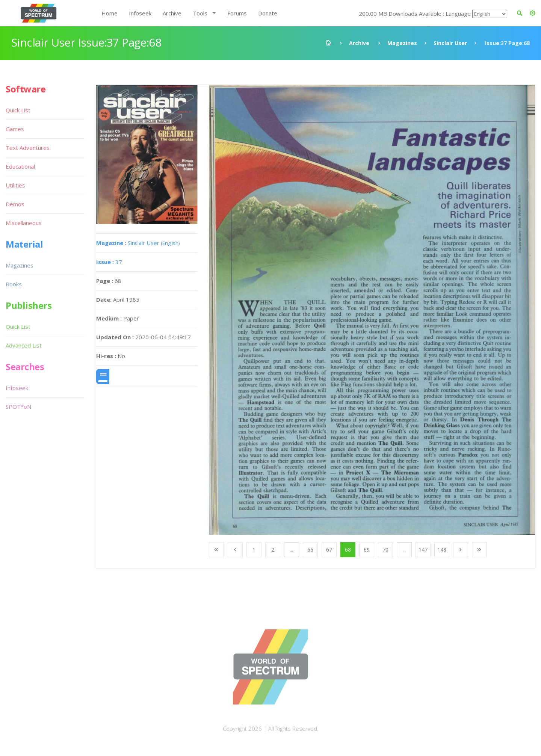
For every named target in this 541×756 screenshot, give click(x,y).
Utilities (15, 185)
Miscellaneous (24, 223)
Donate (268, 13)
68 (348, 550)
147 (423, 550)
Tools (200, 13)
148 (442, 550)
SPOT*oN (18, 407)
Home (110, 13)
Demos (15, 204)
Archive (172, 13)
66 (310, 550)
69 (367, 550)
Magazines (402, 43)
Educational (20, 166)
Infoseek (140, 13)
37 (109, 262)
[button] (533, 13)
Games (15, 129)
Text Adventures (28, 148)
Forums (237, 13)
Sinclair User (450, 43)
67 (329, 550)
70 (385, 550)
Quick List (18, 110)
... (291, 550)
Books (14, 284)
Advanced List (24, 345)
